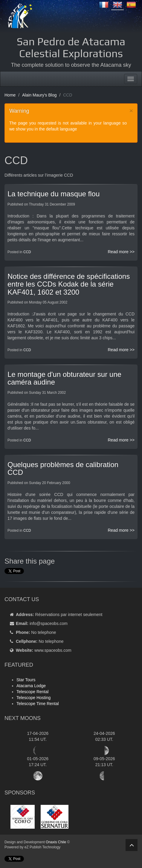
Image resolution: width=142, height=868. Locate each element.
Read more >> (121, 252)
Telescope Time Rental (38, 704)
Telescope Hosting (33, 698)
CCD (27, 252)
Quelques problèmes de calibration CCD (63, 468)
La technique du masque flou (54, 194)
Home (10, 95)
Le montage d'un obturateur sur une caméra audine (64, 378)
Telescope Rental (32, 692)
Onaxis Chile (56, 842)
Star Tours (26, 680)
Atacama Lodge (31, 686)
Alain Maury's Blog (39, 95)
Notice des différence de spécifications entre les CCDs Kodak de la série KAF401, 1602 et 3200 (69, 284)
